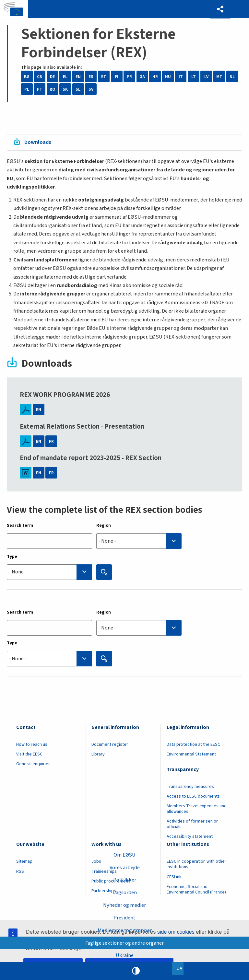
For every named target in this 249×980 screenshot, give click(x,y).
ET (104, 77)
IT (181, 77)
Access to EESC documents (193, 796)
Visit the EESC (29, 754)
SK (65, 89)
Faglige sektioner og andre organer (124, 943)
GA (142, 77)
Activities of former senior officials (192, 824)
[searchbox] (139, 541)
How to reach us (32, 744)
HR (155, 77)
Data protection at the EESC (193, 744)
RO (52, 89)
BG (27, 77)
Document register (110, 744)
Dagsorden (125, 893)
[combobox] (139, 541)
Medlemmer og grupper (125, 930)
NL (232, 77)
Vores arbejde (124, 867)
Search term (20, 526)
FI (117, 77)
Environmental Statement (191, 754)
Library (98, 754)
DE (52, 77)
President (124, 918)
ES (91, 77)
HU (168, 77)
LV (206, 77)
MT (219, 77)
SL (78, 89)
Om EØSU (125, 855)
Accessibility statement (190, 837)
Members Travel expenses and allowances (197, 809)
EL (65, 77)
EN (78, 77)
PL (27, 89)
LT (194, 77)
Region (104, 526)
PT (40, 89)
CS (40, 77)
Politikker (125, 880)
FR (130, 77)
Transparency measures (190, 787)
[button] (220, 9)
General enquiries (33, 764)
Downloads (38, 142)
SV (91, 89)
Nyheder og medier (124, 905)
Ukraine (125, 955)
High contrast (136, 971)
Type (12, 557)
